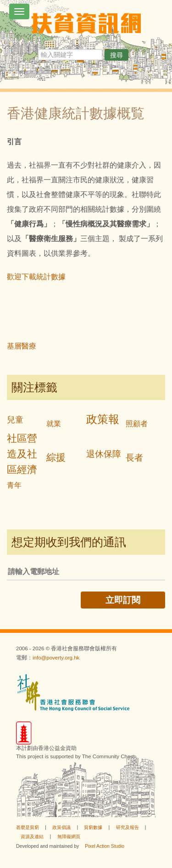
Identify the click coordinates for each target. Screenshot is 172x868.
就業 (54, 424)
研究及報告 (128, 827)
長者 (134, 458)
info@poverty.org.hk (56, 658)
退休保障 (104, 454)
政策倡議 (61, 827)
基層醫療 (22, 346)
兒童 (15, 420)
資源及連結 (32, 837)
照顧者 (137, 424)
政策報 (103, 419)
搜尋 (117, 55)
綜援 (56, 457)
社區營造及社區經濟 (22, 454)
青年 (14, 485)
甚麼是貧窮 (28, 827)
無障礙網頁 (69, 837)
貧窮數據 (93, 827)
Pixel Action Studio (105, 846)
